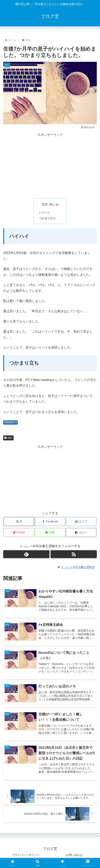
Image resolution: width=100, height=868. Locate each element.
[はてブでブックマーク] (81, 521)
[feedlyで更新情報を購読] (26, 554)
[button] (81, 532)
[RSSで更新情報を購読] (74, 554)
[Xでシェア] (19, 521)
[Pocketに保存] (19, 532)
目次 (45, 204)
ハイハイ (45, 212)
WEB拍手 (10, 422)
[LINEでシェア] (50, 532)
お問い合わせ (74, 855)
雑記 (8, 438)
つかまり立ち (47, 218)
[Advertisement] (50, 166)
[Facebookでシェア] (50, 521)
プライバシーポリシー (26, 855)
